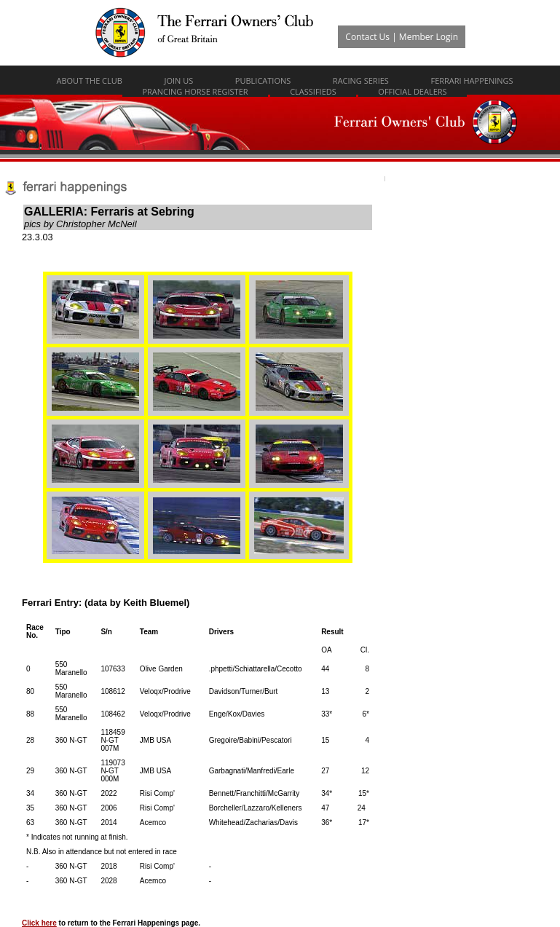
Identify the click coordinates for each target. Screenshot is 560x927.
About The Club (89, 80)
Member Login (429, 37)
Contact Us (367, 37)
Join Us (178, 80)
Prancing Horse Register (195, 91)
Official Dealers (412, 91)
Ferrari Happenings (472, 80)
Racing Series (361, 80)
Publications (263, 80)
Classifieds (313, 91)
